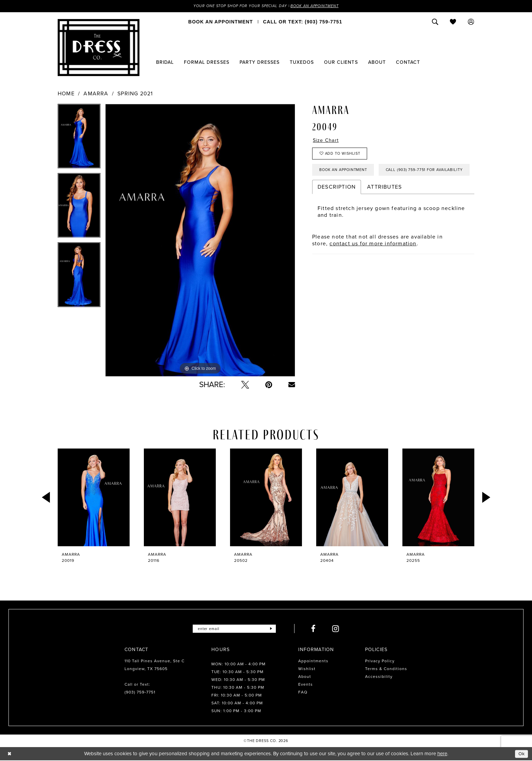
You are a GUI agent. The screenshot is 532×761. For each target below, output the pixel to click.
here (442, 754)
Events (306, 685)
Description (337, 209)
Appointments (313, 662)
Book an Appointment (320, 6)
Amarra (96, 94)
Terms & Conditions (386, 669)
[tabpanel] (79, 139)
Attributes (384, 209)
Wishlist (307, 669)
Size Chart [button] (327, 141)
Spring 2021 (135, 94)
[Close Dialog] (10, 754)
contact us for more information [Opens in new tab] (373, 266)
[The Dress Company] (99, 48)
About (305, 677)
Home (66, 94)
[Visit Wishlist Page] (453, 22)
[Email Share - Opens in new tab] (292, 385)
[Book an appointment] (221, 22)
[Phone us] (302, 22)
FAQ (303, 693)
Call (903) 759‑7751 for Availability (362, 192)
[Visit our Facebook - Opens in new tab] (317, 629)
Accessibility (379, 677)
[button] (471, 22)
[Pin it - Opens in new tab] (269, 385)
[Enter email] (234, 629)
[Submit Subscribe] (274, 629)
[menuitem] (221, 22)
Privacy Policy (380, 662)
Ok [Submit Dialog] (521, 754)
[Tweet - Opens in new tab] (245, 385)
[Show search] (435, 22)
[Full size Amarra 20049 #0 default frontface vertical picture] (200, 241)
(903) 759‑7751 (140, 693)
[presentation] (94, 498)
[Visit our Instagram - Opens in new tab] (339, 629)
